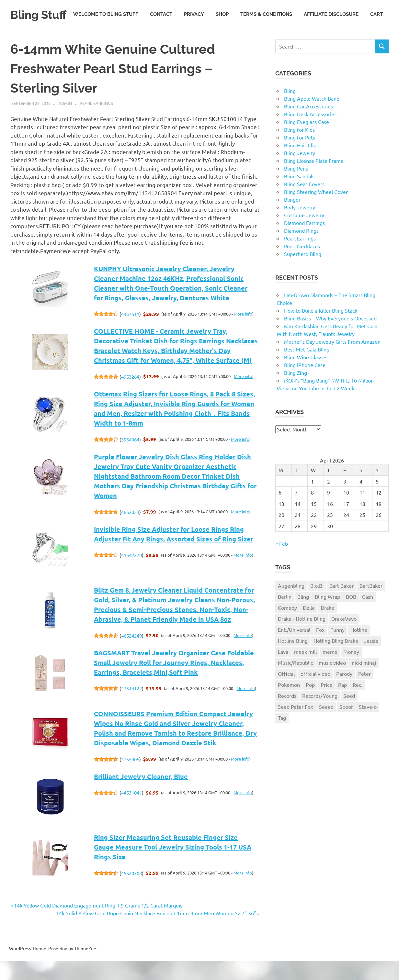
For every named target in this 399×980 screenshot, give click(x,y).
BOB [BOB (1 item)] (351, 616)
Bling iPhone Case (305, 384)
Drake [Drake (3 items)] (327, 627)
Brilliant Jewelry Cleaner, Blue (141, 795)
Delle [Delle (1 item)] (309, 627)
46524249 (131, 654)
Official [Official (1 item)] (286, 692)
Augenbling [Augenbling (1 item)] (291, 605)
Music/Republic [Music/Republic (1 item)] (295, 681)
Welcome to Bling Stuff (106, 38)
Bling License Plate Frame (314, 179)
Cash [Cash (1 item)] (368, 616)
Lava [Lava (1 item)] (283, 670)
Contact (161, 38)
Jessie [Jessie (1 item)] (371, 659)
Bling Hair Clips (301, 164)
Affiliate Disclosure (331, 38)
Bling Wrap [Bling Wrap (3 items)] (327, 616)
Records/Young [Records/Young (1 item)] (320, 714)
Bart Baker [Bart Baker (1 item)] (342, 605)
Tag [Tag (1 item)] (282, 736)
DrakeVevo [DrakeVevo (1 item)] (344, 637)
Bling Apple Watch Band (312, 117)
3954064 (130, 458)
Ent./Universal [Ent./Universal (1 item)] (294, 648)
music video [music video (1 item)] (332, 681)
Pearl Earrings (96, 122)
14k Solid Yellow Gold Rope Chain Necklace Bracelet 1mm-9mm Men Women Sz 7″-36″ (156, 932)
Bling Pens (296, 187)
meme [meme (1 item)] (330, 670)
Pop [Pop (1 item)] (310, 703)
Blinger (292, 218)
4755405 (130, 778)
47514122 (131, 707)
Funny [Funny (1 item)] (337, 648)
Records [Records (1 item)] (287, 714)
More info (243, 333)
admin (65, 122)
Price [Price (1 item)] (326, 703)
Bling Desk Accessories (310, 133)
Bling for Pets (300, 156)
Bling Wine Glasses (306, 376)
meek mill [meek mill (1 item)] (305, 670)
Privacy (194, 38)
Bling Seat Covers (304, 203)
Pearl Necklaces (302, 265)
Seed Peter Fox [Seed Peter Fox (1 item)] (296, 725)
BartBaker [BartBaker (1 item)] (371, 605)
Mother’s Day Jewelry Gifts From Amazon (332, 360)
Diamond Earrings (304, 241)
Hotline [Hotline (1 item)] (359, 648)
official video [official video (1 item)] (315, 692)
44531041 (131, 812)
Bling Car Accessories (308, 125)
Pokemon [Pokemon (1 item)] (289, 703)
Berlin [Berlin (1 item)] (285, 616)
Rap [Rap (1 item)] (342, 703)
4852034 (130, 531)
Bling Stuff (41, 14)
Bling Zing (296, 391)
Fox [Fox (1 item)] (320, 648)
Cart (376, 38)
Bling (290, 109)
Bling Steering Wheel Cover (316, 210)
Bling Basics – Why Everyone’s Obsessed (330, 337)
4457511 (130, 333)
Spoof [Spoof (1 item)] (346, 725)
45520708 (131, 892)
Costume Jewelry (304, 234)
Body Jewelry (300, 226)
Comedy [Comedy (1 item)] (287, 627)
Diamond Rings (301, 249)
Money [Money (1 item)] (351, 670)
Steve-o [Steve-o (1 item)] (368, 725)
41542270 (131, 574)
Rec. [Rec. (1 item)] (358, 703)
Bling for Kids (299, 148)
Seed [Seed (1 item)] (349, 714)
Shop (222, 38)
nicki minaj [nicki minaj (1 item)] (364, 681)
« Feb (282, 562)
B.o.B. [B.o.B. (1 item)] (317, 605)
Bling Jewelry (300, 172)
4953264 (130, 395)
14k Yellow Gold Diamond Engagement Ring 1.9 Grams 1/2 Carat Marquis (98, 924)
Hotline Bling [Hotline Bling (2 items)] (293, 659)
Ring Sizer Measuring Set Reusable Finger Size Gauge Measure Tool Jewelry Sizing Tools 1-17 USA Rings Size (173, 866)
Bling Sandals (299, 195)
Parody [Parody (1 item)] (344, 692)
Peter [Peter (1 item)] (365, 692)
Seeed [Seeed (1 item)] (326, 725)
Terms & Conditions (266, 38)
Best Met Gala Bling (307, 368)
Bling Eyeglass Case (307, 140)
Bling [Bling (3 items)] (303, 616)
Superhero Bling (303, 273)
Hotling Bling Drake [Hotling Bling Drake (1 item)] (336, 659)
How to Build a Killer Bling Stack (321, 329)
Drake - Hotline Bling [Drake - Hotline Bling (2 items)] (302, 637)
